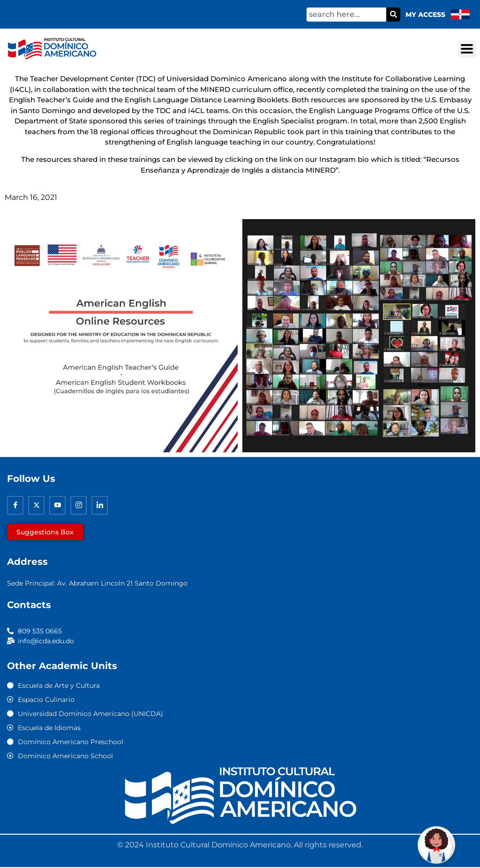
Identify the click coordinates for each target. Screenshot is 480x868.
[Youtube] (57, 505)
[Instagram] (79, 505)
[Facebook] (15, 505)
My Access (425, 15)
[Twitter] (36, 505)
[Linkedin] (100, 505)
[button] (467, 49)
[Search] (393, 15)
